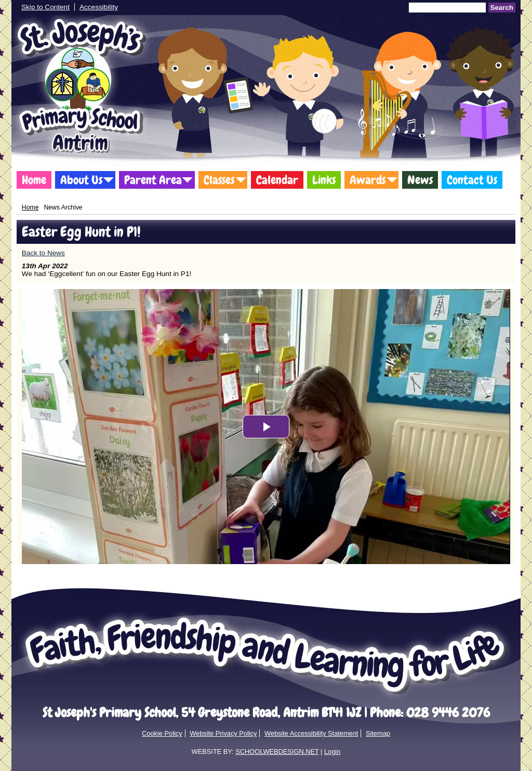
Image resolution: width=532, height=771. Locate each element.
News (420, 180)
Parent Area (153, 180)
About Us (81, 180)
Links (324, 180)
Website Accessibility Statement (311, 733)
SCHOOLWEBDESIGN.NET (277, 752)
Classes (219, 180)
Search (502, 8)
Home (34, 180)
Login (332, 752)
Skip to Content (45, 7)
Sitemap (378, 733)
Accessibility (99, 7)
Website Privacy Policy (223, 733)
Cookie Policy (162, 733)
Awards (368, 180)
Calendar (277, 180)
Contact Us (472, 180)
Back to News (43, 253)
